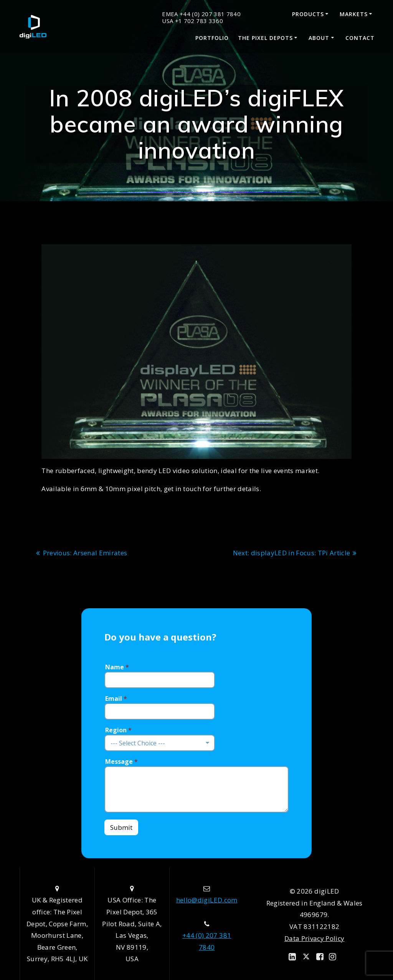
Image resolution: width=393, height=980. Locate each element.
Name (117, 667)
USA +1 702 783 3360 (192, 21)
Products (308, 14)
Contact (360, 38)
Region (118, 730)
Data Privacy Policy (314, 938)
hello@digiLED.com (207, 900)
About (319, 38)
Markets (354, 14)
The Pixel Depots (265, 38)
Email (116, 699)
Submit (121, 827)
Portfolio (212, 38)
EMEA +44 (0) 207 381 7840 (201, 14)
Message (121, 762)
